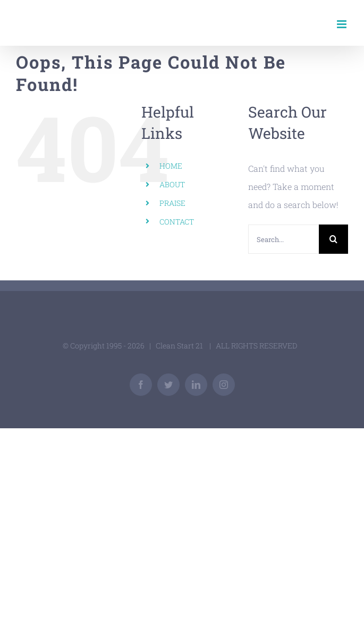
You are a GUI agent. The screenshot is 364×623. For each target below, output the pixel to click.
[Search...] (283, 239)
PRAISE (172, 203)
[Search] (333, 239)
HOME (171, 166)
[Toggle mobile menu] (342, 24)
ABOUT (172, 184)
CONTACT (177, 222)
